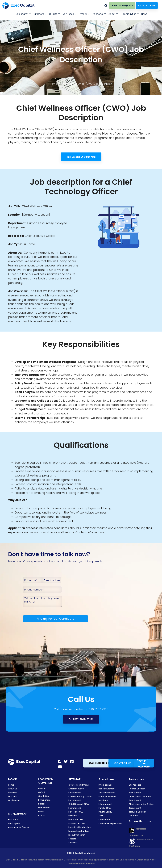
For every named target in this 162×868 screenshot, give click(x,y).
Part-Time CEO (76, 812)
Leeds (41, 811)
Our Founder (14, 800)
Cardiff (42, 815)
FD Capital (13, 820)
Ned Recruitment (107, 789)
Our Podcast (135, 785)
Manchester (44, 808)
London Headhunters (79, 831)
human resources (100, 463)
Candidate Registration (110, 823)
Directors (13, 793)
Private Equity (105, 812)
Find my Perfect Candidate (56, 619)
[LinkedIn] (72, 761)
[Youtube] (60, 767)
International (105, 785)
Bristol (41, 804)
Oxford (42, 792)
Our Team (13, 796)
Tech (101, 816)
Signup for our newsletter (144, 763)
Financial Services (107, 796)
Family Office (105, 808)
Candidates (104, 820)
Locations (103, 800)
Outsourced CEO (77, 823)
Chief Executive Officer (40, 236)
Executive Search (77, 835)
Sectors (72, 839)
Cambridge (44, 796)
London (42, 788)
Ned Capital (14, 823)
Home (53, 84)
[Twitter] (66, 761)
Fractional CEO (76, 820)
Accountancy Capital (19, 827)
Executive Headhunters (80, 827)
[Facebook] (60, 761)
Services (73, 843)
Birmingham (44, 800)
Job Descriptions (107, 793)
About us (13, 789)
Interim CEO (74, 816)
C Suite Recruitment (79, 785)
